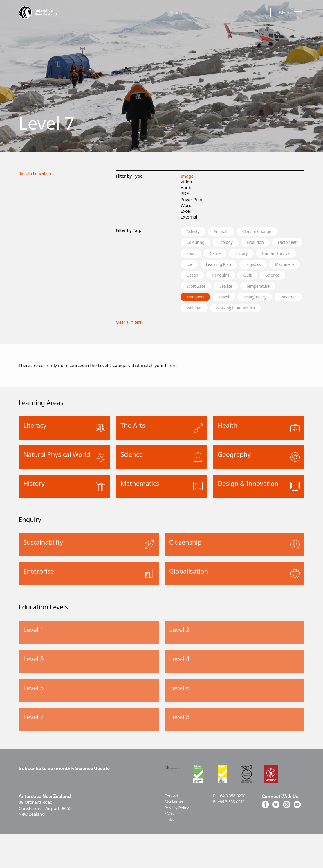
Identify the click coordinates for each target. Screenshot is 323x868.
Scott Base (198, 300)
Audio (186, 187)
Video (186, 182)
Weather (196, 322)
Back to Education (37, 173)
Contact (172, 816)
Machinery (232, 277)
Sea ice (232, 300)
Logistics (196, 277)
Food (230, 254)
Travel (229, 311)
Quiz (227, 288)
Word (186, 205)
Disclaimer (175, 822)
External (189, 217)
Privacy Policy (178, 828)
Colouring (197, 243)
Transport (197, 311)
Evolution (265, 243)
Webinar (229, 322)
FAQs (170, 833)
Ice (239, 266)
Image (187, 176)
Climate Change (267, 232)
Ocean (265, 277)
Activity (195, 232)
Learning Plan (272, 266)
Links (170, 840)
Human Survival (203, 266)
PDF (185, 193)
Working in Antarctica (276, 322)
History (286, 254)
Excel (186, 211)
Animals (226, 232)
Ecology (232, 243)
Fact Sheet (198, 254)
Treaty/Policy (264, 311)
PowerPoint (192, 199)
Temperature (268, 300)
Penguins (197, 288)
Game (257, 254)
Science (256, 288)
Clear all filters (130, 337)
